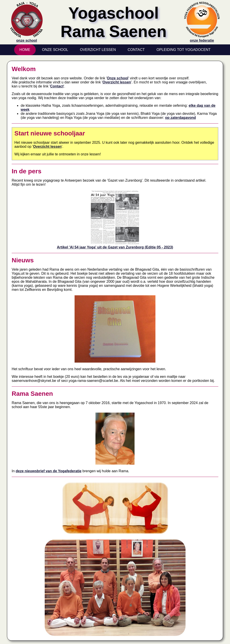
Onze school (118, 78)
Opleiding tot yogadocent (184, 50)
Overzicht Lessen (98, 50)
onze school (27, 38)
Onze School (55, 50)
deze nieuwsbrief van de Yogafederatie (49, 471)
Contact (136, 50)
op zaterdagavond (180, 118)
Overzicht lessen (117, 82)
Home (25, 50)
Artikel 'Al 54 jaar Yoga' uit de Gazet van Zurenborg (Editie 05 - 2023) (115, 245)
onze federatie (202, 38)
